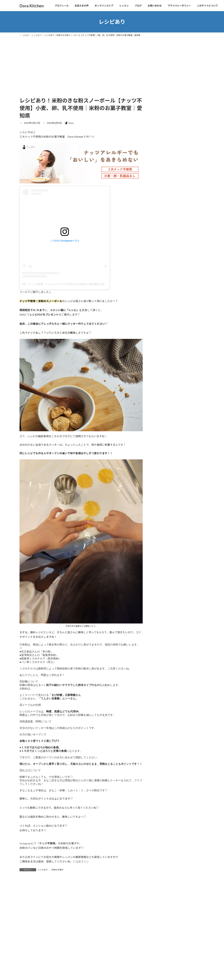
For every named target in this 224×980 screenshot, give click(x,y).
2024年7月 (161, 477)
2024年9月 (161, 464)
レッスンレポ (162, 392)
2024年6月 (161, 484)
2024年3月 (161, 504)
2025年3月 (161, 444)
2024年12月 (162, 450)
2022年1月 (161, 552)
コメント (26, 919)
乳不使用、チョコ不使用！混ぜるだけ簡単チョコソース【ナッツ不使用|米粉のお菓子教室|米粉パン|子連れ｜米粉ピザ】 (189, 318)
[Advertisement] (112, 63)
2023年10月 (162, 532)
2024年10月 (162, 457)
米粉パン (160, 405)
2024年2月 (161, 511)
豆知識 (159, 412)
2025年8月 (161, 437)
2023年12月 (162, 525)
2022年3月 (161, 545)
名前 (24, 964)
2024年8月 (161, 471)
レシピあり (43, 890)
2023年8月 (161, 538)
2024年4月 (161, 498)
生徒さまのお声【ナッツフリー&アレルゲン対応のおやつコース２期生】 (189, 113)
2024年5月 (161, 491)
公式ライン (82, 882)
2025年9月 (161, 430)
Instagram (25, 863)
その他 (159, 378)
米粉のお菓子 (57, 890)
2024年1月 (161, 518)
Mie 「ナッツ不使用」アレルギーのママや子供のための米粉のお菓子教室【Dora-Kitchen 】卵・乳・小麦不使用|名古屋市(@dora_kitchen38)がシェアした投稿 (105, 284)
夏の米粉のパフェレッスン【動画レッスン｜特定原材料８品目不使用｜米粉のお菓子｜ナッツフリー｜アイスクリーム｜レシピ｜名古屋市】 (189, 291)
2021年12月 (162, 558)
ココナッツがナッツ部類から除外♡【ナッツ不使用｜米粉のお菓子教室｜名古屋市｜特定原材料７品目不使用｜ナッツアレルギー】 (189, 213)
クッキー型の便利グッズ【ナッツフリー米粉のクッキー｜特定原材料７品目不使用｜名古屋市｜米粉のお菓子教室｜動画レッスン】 (189, 240)
